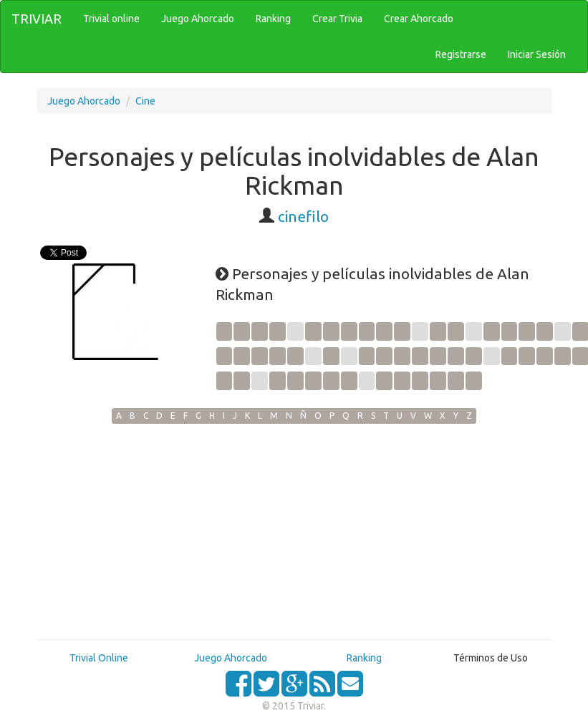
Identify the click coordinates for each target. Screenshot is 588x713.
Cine (145, 101)
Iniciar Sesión (537, 54)
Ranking (364, 658)
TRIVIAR (37, 19)
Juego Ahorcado (84, 101)
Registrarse (461, 54)
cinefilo (303, 216)
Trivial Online (99, 658)
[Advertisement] (294, 531)
